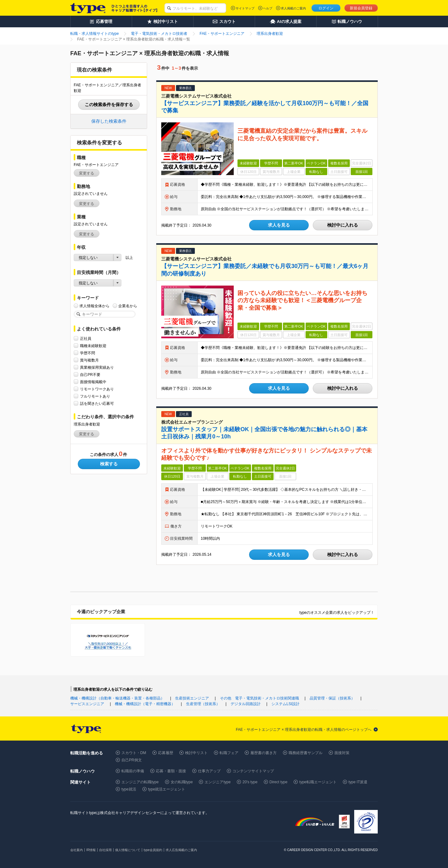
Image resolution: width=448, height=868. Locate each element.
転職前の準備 (133, 771)
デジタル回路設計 (246, 704)
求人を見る (279, 225)
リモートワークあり (97, 389)
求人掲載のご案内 (293, 8)
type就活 (129, 789)
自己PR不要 (90, 375)
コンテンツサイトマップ (253, 771)
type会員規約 (153, 850)
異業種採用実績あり (97, 367)
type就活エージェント (167, 789)
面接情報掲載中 (93, 382)
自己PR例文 (132, 760)
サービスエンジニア (87, 704)
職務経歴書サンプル (306, 753)
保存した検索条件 (109, 121)
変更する (87, 173)
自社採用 (105, 850)
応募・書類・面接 (171, 771)
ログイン (326, 8)
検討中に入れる (343, 225)
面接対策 (342, 753)
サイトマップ (245, 8)
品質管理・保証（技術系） (332, 698)
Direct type (278, 782)
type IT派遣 (358, 782)
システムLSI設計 (285, 704)
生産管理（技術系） (203, 704)
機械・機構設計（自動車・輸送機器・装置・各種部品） (117, 698)
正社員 (86, 338)
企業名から (128, 306)
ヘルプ (268, 8)
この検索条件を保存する (109, 104)
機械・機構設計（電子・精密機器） (145, 704)
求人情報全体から (94, 306)
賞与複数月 (89, 360)
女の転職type (182, 782)
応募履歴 (166, 753)
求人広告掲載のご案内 (181, 850)
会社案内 (77, 850)
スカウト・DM (134, 753)
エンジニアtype (218, 782)
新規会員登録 (361, 8)
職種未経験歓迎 (93, 346)
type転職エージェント (318, 782)
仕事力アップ (209, 771)
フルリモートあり (95, 396)
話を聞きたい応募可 (97, 403)
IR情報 (91, 850)
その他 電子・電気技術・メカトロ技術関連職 (259, 698)
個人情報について (128, 850)
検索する (109, 464)
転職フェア (229, 753)
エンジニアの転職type (140, 782)
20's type (250, 782)
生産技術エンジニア (192, 698)
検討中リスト (196, 753)
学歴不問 (88, 353)
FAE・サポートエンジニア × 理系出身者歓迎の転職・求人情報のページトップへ (304, 730)
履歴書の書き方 (264, 753)
